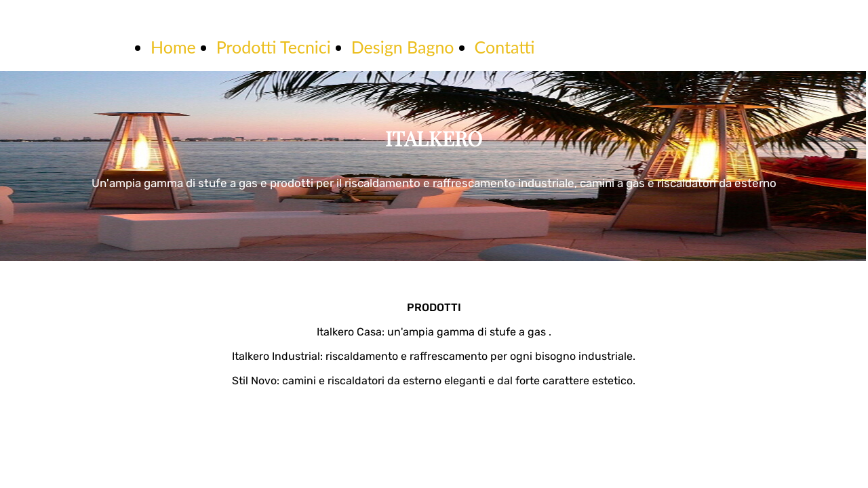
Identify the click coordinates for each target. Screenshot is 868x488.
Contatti (505, 47)
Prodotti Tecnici (274, 47)
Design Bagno (403, 47)
